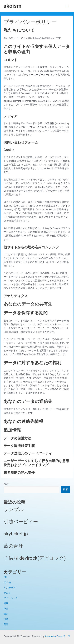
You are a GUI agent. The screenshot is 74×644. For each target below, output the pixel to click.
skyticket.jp (16, 534)
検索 (6, 484)
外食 (6, 609)
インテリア (10, 588)
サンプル (14, 509)
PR (5, 577)
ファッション (11, 598)
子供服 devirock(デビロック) (35, 558)
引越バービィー (21, 522)
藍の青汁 (13, 546)
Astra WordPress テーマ (58, 636)
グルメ (7, 593)
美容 (6, 624)
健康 (6, 603)
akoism (12, 6)
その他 (7, 582)
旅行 (6, 614)
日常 (6, 619)
